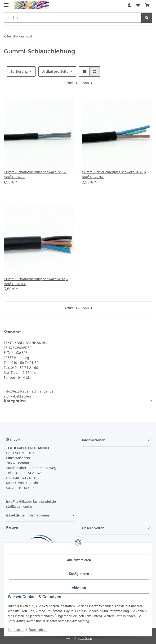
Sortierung (19, 71)
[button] (129, 5)
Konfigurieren (79, 574)
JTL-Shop (86, 638)
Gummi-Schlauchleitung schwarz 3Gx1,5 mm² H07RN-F (114, 174)
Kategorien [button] (15, 401)
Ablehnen (79, 588)
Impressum (16, 630)
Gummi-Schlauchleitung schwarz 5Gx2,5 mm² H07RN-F (36, 281)
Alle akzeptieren (79, 560)
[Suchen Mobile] (73, 18)
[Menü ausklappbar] (6, 3)
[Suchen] (147, 18)
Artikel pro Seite (55, 71)
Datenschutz (38, 630)
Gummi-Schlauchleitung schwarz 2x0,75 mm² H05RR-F (36, 174)
